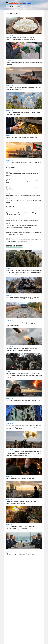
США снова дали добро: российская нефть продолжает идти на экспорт (24, 201)
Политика (10, 207)
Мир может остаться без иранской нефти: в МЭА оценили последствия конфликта (24, 213)
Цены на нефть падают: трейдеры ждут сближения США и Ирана (24, 181)
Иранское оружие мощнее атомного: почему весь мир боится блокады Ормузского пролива (24, 233)
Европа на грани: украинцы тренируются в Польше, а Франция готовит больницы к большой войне (24, 240)
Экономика (11, 167)
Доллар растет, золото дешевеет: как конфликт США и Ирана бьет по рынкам (24, 188)
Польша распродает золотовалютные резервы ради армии (24, 219)
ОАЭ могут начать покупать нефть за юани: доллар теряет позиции (24, 174)
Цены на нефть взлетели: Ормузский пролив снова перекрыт (24, 194)
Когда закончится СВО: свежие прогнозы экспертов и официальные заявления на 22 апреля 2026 (24, 226)
